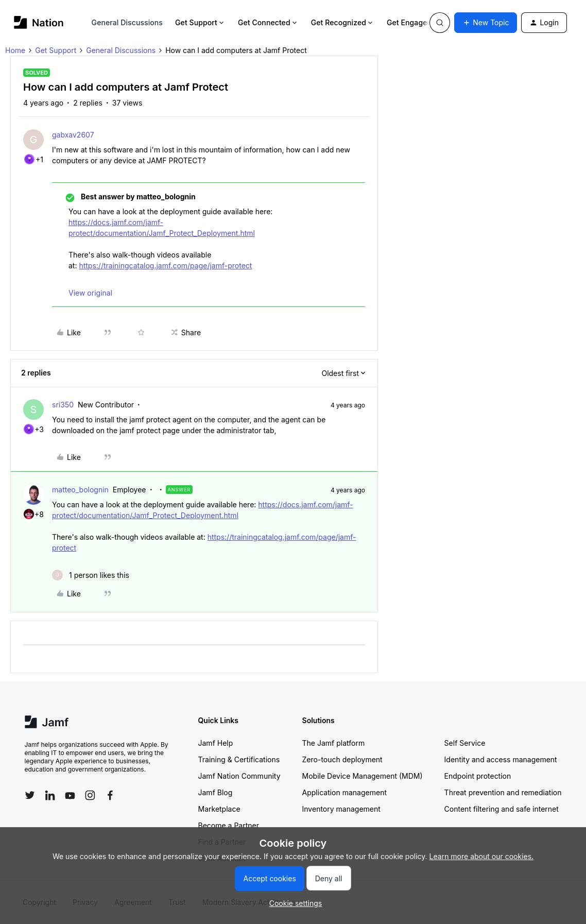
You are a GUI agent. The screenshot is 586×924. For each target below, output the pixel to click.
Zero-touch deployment (342, 759)
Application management (344, 792)
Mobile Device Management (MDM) (363, 776)
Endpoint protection (478, 776)
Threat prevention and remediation (503, 792)
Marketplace (219, 809)
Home (15, 50)
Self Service (465, 743)
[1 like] (91, 575)
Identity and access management (501, 759)
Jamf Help (216, 743)
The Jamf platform (334, 743)
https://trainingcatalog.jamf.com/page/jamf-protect (165, 266)
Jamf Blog (216, 792)
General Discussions (127, 22)
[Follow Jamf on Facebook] (110, 795)
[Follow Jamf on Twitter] (30, 795)
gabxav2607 (73, 135)
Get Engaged (413, 22)
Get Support (200, 22)
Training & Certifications (239, 759)
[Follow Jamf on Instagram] (90, 795)
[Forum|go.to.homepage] (39, 22)
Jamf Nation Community (239, 776)
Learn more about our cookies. (482, 856)
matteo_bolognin (80, 490)
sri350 (63, 405)
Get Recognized (343, 22)
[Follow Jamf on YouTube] (70, 795)
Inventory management (341, 809)
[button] (486, 23)
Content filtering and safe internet (502, 809)
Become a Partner (229, 825)
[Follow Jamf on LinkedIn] (50, 795)
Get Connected (268, 22)
